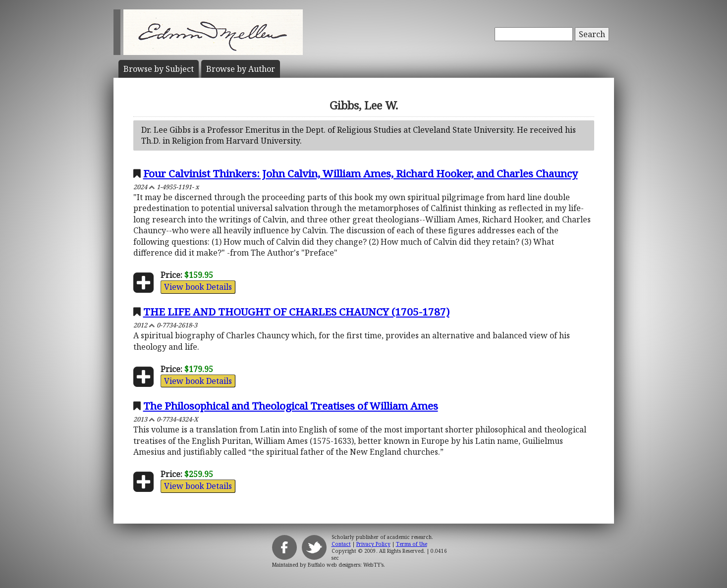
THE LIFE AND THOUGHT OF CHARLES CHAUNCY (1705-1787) (296, 312)
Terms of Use (412, 544)
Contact (341, 544)
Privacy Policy (373, 544)
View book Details (198, 287)
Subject (159, 69)
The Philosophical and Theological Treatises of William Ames (291, 406)
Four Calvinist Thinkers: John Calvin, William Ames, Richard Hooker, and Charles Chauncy (361, 173)
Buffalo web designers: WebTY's (346, 565)
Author (241, 69)
